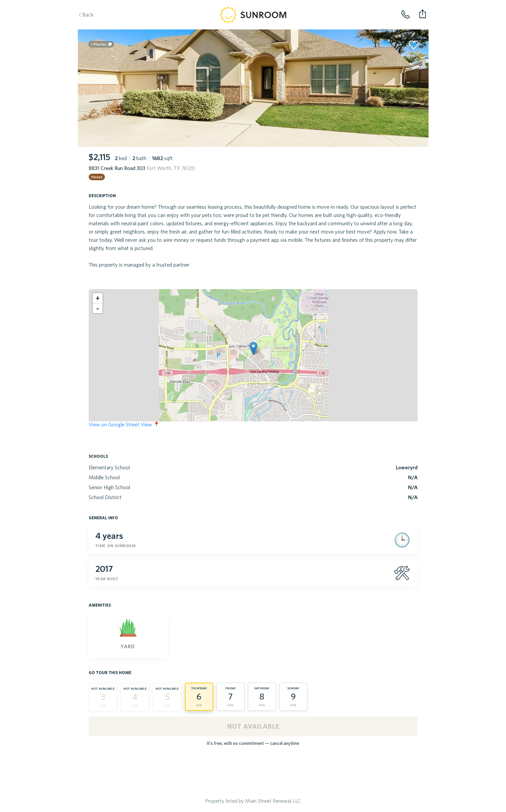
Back (93, 25)
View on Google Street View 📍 (124, 424)
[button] (253, 348)
